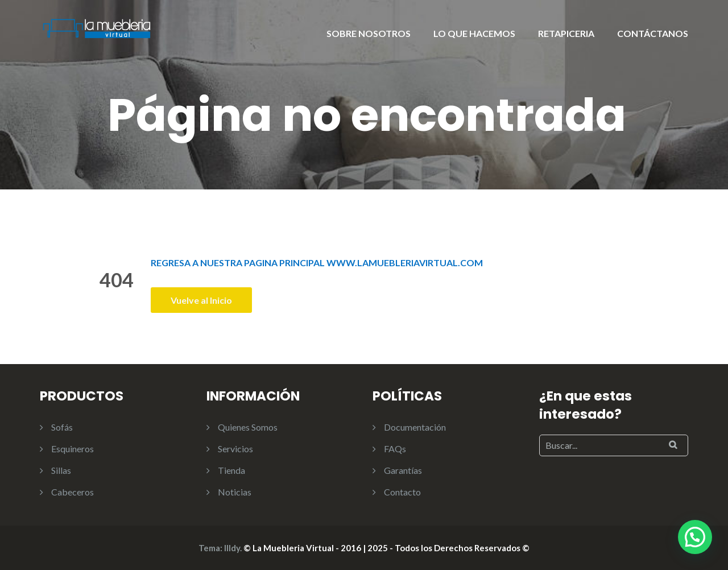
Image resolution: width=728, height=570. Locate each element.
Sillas (61, 470)
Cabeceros (73, 492)
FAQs (395, 449)
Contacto (402, 492)
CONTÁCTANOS (653, 33)
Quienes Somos (248, 427)
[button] (695, 537)
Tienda (231, 470)
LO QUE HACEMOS (474, 33)
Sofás (62, 427)
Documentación (415, 427)
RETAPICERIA (566, 33)
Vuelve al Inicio (201, 300)
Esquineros (73, 449)
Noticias (235, 492)
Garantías (403, 470)
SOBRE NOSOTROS (369, 33)
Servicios (235, 449)
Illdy (232, 548)
